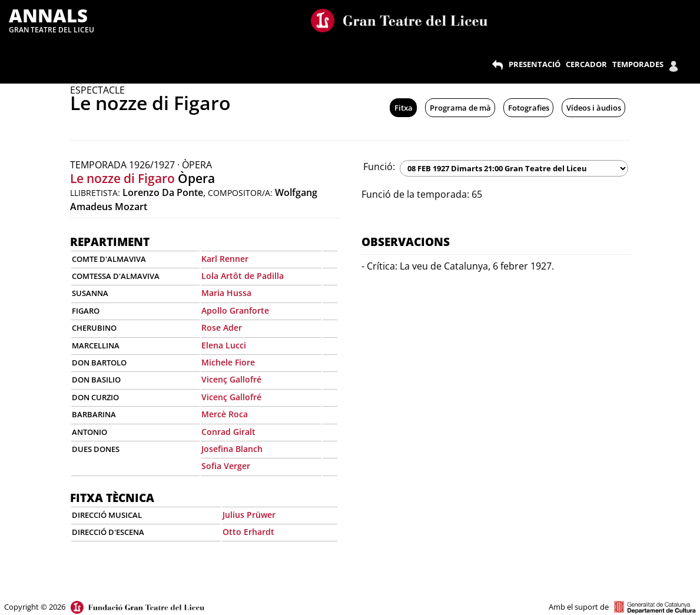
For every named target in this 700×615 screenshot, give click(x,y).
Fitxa (404, 108)
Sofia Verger (226, 466)
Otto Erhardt (248, 532)
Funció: (379, 167)
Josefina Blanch (232, 449)
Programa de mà (460, 108)
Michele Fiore (228, 362)
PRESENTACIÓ (535, 64)
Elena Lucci (224, 345)
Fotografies (529, 108)
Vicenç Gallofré (231, 379)
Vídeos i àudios (594, 108)
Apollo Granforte (235, 310)
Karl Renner (225, 259)
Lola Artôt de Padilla (243, 276)
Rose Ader (222, 328)
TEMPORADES (638, 64)
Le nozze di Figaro (122, 178)
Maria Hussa (226, 293)
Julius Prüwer (249, 515)
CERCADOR (586, 64)
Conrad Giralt (228, 432)
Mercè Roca (225, 414)
